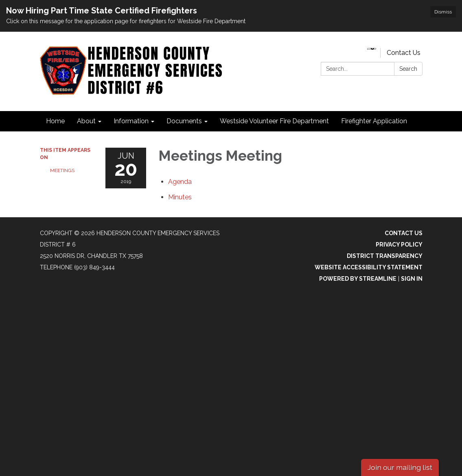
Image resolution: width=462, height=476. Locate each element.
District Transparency (385, 256)
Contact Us (404, 53)
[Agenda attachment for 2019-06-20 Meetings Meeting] (180, 182)
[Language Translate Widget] (372, 49)
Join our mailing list (400, 467)
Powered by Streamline (358, 279)
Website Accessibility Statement (369, 267)
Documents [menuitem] (184, 121)
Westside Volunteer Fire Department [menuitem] (274, 121)
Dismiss (443, 12)
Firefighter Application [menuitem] (374, 121)
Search (408, 69)
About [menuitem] (86, 121)
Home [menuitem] (55, 121)
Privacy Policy (399, 245)
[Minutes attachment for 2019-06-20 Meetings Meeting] (180, 197)
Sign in (412, 279)
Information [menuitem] (131, 121)
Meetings (62, 170)
